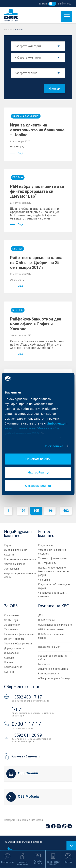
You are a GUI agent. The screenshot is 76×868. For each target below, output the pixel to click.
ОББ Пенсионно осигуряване (55, 625)
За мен (43, 4)
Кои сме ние (11, 615)
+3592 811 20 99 (27, 735)
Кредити (9, 555)
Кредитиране (46, 545)
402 (66, 511)
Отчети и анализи (14, 639)
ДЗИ (41, 615)
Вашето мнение (13, 667)
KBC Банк (18, 177)
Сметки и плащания (16, 550)
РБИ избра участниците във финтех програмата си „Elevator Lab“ (37, 191)
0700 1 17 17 (26, 724)
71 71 (17, 709)
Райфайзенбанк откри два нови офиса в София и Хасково (36, 324)
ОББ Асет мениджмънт (51, 630)
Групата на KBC (53, 606)
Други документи (14, 648)
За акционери (12, 625)
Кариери (9, 658)
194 (23, 511)
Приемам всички (38, 459)
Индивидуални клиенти (18, 534)
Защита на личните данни (53, 669)
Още (17, 153)
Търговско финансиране (52, 558)
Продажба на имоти (50, 647)
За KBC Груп (11, 620)
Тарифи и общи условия (18, 644)
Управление (11, 630)
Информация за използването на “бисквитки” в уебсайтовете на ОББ (36, 428)
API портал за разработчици (54, 678)
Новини (8, 662)
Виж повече (54, 446)
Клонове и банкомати (26, 756)
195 (36, 511)
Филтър (55, 89)
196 (50, 511)
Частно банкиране (15, 564)
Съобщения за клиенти (26, 116)
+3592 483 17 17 (27, 697)
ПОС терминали (47, 563)
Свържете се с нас (22, 687)
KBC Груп (17, 249)
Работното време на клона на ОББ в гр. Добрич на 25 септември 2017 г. (36, 263)
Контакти (9, 672)
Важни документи (49, 674)
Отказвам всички (38, 486)
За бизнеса (65, 4)
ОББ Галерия (11, 653)
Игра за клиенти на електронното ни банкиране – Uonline (37, 130)
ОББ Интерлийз (47, 620)
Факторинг (44, 580)
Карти (7, 545)
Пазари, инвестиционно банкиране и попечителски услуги (54, 571)
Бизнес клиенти (46, 534)
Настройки (38, 472)
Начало (8, 30)
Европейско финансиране (19, 634)
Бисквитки (44, 664)
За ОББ (11, 606)
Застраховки (11, 569)
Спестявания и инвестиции (20, 559)
